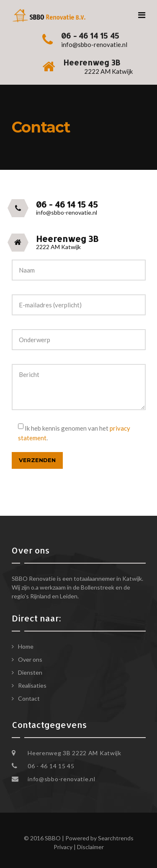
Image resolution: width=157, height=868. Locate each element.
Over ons (30, 659)
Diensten (30, 672)
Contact (29, 698)
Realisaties (32, 685)
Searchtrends (116, 838)
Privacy (63, 847)
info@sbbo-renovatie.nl (61, 779)
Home (26, 646)
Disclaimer (90, 847)
